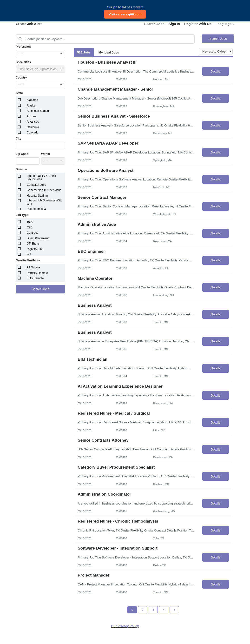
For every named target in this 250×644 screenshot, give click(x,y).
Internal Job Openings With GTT (44, 202)
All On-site (33, 267)
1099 (30, 222)
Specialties (23, 62)
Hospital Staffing (37, 196)
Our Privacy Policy (125, 626)
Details (216, 71)
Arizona (32, 116)
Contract (32, 233)
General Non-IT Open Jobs (44, 190)
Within (46, 154)
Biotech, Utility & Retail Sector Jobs (41, 178)
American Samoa (38, 111)
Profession (23, 47)
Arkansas (33, 122)
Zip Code (22, 154)
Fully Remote (35, 278)
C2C (30, 227)
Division (21, 169)
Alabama (32, 100)
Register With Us (198, 24)
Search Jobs (154, 24)
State (19, 93)
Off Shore (33, 244)
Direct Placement (38, 238)
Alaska (31, 106)
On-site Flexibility (28, 260)
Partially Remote (37, 273)
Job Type (22, 215)
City (18, 139)
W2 (29, 254)
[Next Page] (174, 610)
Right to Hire (35, 249)
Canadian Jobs (36, 185)
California (33, 127)
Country (21, 78)
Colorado (33, 133)
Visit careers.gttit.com (125, 14)
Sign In (174, 24)
